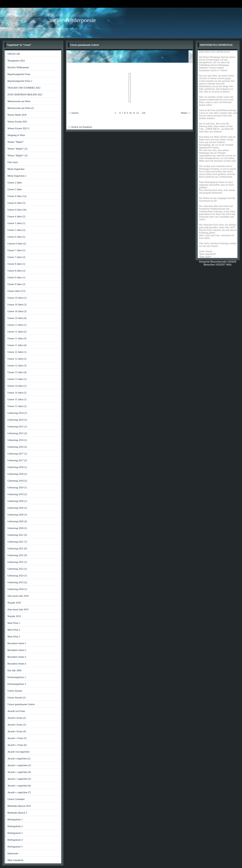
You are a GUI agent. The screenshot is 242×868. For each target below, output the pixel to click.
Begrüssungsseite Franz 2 (20, 81)
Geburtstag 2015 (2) (17, 433)
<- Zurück (74, 113)
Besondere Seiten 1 (17, 643)
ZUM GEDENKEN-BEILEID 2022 (25, 94)
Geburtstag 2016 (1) (17, 440)
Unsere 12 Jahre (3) (17, 366)
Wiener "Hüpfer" (16, 142)
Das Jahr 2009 (14, 670)
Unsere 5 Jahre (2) (16, 230)
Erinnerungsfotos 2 (17, 684)
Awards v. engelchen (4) (19, 772)
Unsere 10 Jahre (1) (17, 298)
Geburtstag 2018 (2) (17, 474)
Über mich (13, 162)
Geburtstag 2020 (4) (17, 521)
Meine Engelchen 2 (17, 176)
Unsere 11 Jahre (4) (17, 345)
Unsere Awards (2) (17, 698)
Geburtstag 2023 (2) (17, 582)
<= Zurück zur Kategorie (80, 127)
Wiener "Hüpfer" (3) (17, 155)
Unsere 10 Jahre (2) (17, 305)
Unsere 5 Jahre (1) (16, 223)
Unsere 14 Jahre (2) (17, 393)
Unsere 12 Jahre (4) (17, 372)
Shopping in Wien (16, 135)
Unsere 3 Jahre (15, 189)
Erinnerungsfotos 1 (17, 677)
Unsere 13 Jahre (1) (17, 379)
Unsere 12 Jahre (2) (17, 359)
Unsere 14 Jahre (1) (17, 386)
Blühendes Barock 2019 (19, 806)
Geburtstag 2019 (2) (17, 494)
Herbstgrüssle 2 (15, 826)
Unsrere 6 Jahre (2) (17, 244)
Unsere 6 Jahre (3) (16, 203)
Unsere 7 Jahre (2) (16, 257)
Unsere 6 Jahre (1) (16, 237)
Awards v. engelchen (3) (19, 765)
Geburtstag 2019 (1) (17, 487)
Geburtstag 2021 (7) (17, 542)
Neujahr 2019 (14, 616)
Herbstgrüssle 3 (15, 833)
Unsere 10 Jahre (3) (17, 311)
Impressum (13, 853)
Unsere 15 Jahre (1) (17, 399)
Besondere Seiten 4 (17, 664)
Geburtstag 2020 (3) (17, 515)
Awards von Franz (16, 711)
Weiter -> (185, 113)
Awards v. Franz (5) (17, 738)
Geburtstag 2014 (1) (17, 413)
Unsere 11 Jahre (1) (17, 325)
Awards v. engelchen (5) (19, 779)
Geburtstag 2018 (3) (17, 481)
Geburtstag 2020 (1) (17, 501)
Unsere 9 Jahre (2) (16, 284)
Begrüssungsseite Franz (19, 74)
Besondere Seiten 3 (17, 657)
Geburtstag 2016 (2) (17, 447)
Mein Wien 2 (14, 630)
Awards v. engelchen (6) (19, 786)
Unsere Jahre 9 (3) (16, 291)
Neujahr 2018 (14, 603)
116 (144, 113)
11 (134, 113)
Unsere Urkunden (16, 799)
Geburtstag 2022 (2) (17, 569)
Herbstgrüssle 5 (15, 847)
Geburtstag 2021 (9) (17, 555)
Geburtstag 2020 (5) (17, 528)
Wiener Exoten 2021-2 (19, 128)
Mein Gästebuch (15, 860)
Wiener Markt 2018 (17, 115)
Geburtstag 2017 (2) (17, 460)
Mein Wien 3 (14, 637)
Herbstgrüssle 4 (15, 840)
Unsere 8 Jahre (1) (16, 264)
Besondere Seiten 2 (17, 650)
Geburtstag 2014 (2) (17, 420)
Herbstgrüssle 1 (15, 819)
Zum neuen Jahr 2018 (18, 596)
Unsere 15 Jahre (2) (17, 406)
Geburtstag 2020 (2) (17, 508)
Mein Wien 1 (14, 623)
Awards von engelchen (19, 752)
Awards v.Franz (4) (17, 731)
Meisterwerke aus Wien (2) (21, 108)
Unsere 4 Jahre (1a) (17, 196)
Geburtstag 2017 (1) (17, 454)
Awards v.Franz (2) (17, 718)
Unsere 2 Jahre (15, 183)
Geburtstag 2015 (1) (17, 426)
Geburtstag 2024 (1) (17, 589)
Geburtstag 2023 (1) (17, 576)
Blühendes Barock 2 (17, 813)
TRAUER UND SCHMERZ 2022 (24, 88)
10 (130, 113)
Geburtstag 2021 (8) (17, 548)
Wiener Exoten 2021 (17, 122)
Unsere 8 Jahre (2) (16, 271)
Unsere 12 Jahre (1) (17, 352)
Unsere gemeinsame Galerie (21, 704)
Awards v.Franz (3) (17, 725)
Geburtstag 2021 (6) (17, 535)
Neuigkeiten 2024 (16, 61)
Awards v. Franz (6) (17, 745)
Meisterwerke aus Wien (19, 101)
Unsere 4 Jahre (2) (16, 216)
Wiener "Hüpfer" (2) (17, 149)
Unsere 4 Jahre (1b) (17, 210)
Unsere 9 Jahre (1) (16, 277)
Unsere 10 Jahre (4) (17, 318)
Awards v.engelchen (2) (19, 759)
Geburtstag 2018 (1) (17, 467)
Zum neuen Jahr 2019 (18, 609)
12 (137, 113)
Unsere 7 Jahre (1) (16, 250)
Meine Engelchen (16, 169)
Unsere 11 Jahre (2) (17, 332)
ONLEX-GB (14, 54)
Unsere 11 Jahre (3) (17, 338)
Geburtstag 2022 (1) (17, 562)
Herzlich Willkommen (18, 67)
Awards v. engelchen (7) (19, 792)
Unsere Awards (15, 691)
